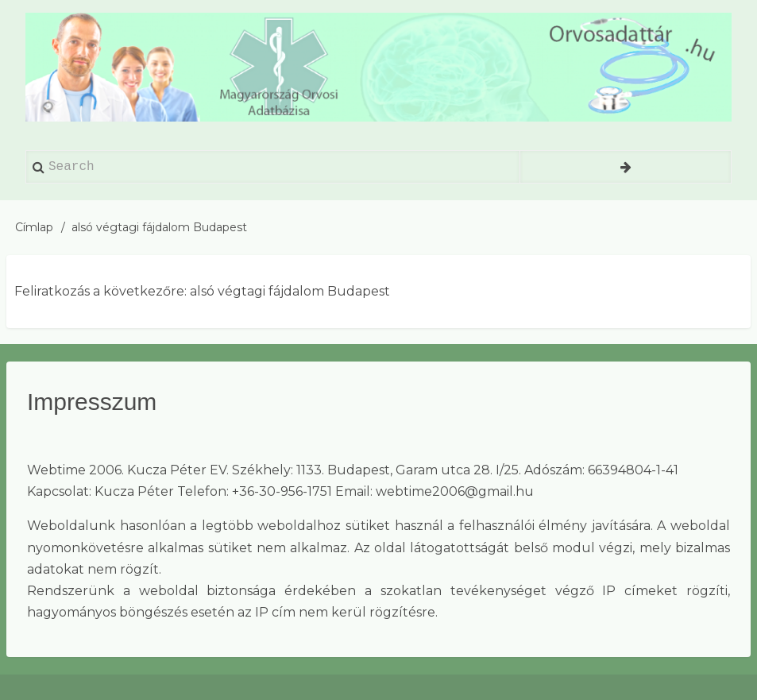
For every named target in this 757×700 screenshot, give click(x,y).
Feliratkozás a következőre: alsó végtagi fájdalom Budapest (202, 291)
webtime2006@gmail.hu (455, 491)
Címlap (34, 227)
